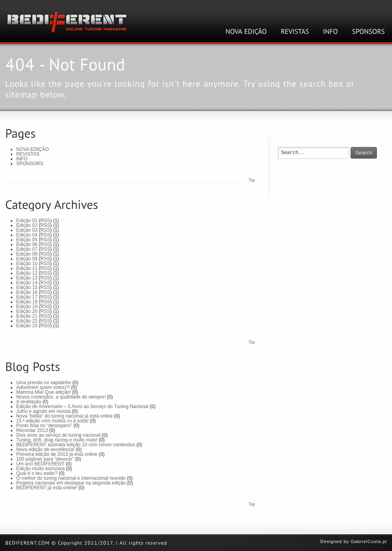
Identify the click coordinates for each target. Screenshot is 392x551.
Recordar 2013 (32, 430)
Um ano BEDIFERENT (40, 464)
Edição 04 (27, 235)
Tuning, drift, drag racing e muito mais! (57, 440)
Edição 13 (27, 278)
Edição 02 (27, 225)
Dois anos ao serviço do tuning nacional (59, 435)
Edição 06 (27, 244)
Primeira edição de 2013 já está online (57, 454)
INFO (22, 159)
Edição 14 (27, 283)
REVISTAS (28, 154)
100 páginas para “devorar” (45, 459)
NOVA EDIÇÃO (33, 149)
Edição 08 (27, 254)
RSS (45, 221)
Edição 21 (27, 316)
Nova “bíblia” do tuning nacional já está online (65, 416)
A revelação (29, 402)
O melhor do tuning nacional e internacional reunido (71, 478)
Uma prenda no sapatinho (44, 383)
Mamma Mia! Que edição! (44, 392)
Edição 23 (27, 326)
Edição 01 (27, 221)
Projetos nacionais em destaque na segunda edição (71, 483)
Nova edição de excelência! (46, 449)
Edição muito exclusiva (41, 469)
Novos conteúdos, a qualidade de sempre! (61, 397)
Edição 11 (27, 268)
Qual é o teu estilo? (37, 473)
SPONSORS (30, 164)
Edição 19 (27, 307)
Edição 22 (27, 321)
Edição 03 (27, 230)
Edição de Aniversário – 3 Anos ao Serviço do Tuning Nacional (82, 406)
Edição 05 (27, 240)
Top (252, 180)
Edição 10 (27, 264)
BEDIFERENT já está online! (47, 488)
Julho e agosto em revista (44, 411)
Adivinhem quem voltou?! (43, 387)
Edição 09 (27, 259)
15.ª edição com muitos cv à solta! (53, 421)
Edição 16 (27, 292)
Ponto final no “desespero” (44, 426)
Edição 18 (27, 302)
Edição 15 (27, 287)
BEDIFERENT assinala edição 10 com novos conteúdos (76, 445)
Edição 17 (27, 297)
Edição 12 (27, 273)
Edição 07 (27, 249)
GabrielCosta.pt (369, 541)
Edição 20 (27, 311)
